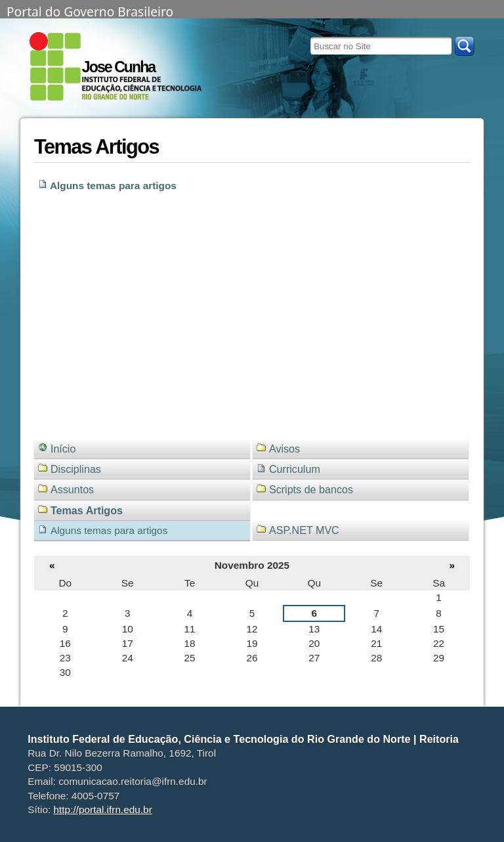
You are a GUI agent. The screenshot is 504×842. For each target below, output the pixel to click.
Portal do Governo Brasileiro (90, 11)
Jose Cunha (118, 67)
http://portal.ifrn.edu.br (103, 809)
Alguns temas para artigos (113, 186)
